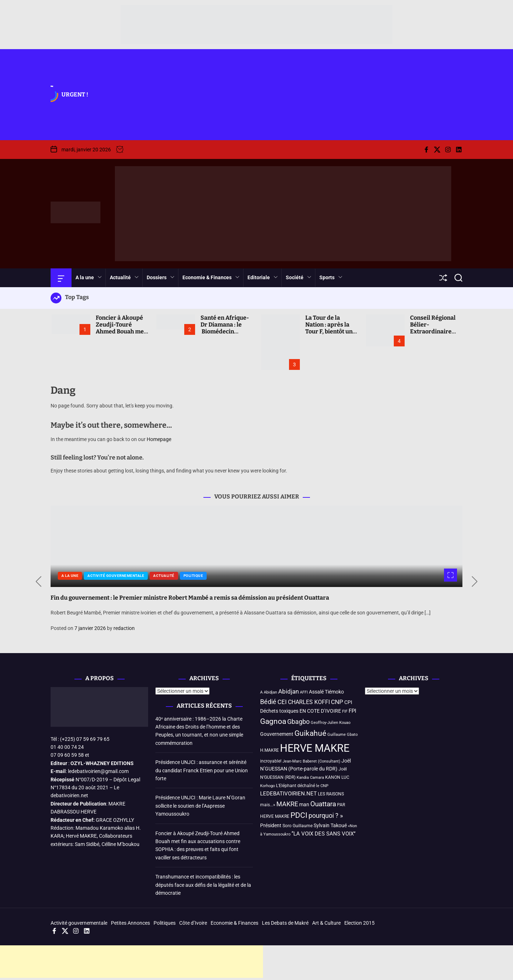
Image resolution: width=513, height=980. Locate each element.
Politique (193, 576)
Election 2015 (359, 923)
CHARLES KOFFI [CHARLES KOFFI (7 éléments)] (309, 702)
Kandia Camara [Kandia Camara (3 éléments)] (310, 778)
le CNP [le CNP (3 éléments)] (322, 786)
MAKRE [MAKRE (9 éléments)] (287, 804)
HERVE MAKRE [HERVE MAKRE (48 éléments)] (315, 748)
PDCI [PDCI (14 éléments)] (299, 815)
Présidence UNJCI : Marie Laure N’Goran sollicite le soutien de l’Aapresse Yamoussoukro (200, 806)
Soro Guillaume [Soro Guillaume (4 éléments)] (298, 826)
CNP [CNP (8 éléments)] (337, 702)
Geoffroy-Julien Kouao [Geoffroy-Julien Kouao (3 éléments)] (331, 723)
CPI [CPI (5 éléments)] (348, 702)
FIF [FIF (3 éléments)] (345, 711)
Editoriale (263, 278)
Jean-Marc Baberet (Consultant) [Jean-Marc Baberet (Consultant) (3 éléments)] (311, 761)
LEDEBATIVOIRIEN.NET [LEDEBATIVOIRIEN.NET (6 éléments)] (288, 794)
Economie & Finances (211, 278)
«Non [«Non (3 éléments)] (352, 826)
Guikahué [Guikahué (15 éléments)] (310, 733)
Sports (331, 278)
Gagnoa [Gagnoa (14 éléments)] (273, 721)
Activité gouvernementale (116, 576)
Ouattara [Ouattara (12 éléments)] (323, 804)
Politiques (165, 923)
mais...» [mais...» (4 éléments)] (268, 805)
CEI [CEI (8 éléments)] (282, 702)
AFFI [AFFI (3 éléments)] (304, 692)
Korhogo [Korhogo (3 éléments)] (268, 786)
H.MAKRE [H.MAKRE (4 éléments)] (270, 750)
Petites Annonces (130, 923)
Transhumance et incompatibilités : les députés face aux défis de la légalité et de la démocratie (203, 885)
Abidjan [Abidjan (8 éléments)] (288, 692)
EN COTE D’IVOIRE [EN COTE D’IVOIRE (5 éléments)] (320, 711)
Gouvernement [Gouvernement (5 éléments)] (277, 734)
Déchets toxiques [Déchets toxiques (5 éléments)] (279, 711)
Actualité (124, 278)
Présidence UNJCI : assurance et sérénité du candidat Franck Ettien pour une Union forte (202, 770)
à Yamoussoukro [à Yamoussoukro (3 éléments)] (275, 834)
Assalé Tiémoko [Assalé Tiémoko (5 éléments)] (326, 692)
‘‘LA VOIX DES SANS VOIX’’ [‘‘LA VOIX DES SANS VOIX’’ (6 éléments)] (324, 834)
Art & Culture (326, 923)
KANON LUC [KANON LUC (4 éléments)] (337, 777)
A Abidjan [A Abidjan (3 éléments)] (269, 692)
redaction (124, 628)
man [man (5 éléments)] (304, 804)
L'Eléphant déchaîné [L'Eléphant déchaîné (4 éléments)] (296, 786)
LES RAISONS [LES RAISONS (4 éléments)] (331, 794)
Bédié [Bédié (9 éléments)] (268, 702)
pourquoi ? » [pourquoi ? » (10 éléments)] (326, 815)
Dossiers (161, 278)
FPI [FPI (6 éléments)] (352, 711)
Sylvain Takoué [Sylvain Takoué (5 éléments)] (330, 825)
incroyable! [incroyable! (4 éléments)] (271, 761)
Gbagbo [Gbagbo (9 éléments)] (298, 722)
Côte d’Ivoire (193, 923)
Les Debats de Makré (285, 923)
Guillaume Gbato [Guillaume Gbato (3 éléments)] (342, 735)
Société (299, 278)
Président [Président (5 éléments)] (271, 825)
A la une (89, 278)
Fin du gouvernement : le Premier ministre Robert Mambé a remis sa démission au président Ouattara (190, 598)
